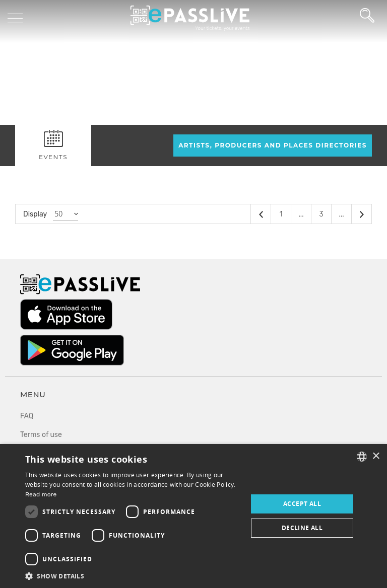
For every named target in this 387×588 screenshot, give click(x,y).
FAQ (27, 416)
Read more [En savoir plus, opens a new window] (41, 494)
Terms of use (41, 435)
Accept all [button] (302, 504)
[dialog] (193, 516)
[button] (133, 576)
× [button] (376, 456)
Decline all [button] (302, 528)
